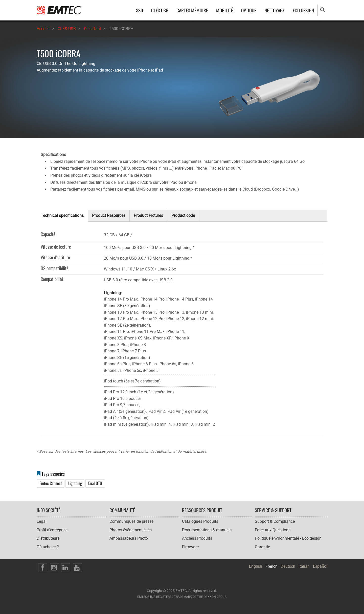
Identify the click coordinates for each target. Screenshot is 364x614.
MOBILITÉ (225, 10)
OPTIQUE (249, 10)
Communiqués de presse (131, 521)
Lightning (75, 483)
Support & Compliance (275, 521)
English (256, 566)
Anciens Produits (197, 538)
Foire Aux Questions (273, 530)
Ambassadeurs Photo (129, 538)
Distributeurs (48, 538)
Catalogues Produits (200, 521)
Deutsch (288, 566)
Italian (304, 566)
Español (320, 566)
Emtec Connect (51, 483)
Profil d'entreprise (52, 530)
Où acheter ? (48, 547)
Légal (42, 521)
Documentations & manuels (207, 530)
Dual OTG (95, 483)
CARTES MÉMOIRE (192, 10)
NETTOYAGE (275, 10)
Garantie (262, 547)
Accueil (43, 29)
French (271, 566)
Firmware (190, 547)
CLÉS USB (160, 10)
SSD (140, 10)
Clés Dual (92, 29)
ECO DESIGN (303, 10)
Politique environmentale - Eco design (288, 538)
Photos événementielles (131, 530)
